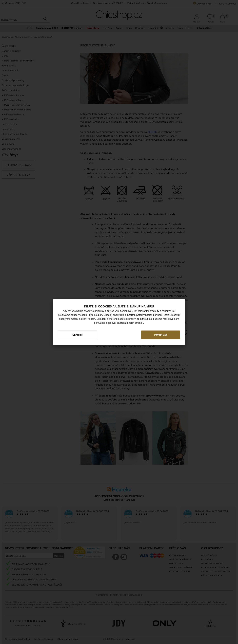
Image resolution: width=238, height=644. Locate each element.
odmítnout (142, 319)
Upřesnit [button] (77, 335)
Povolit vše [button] (161, 335)
